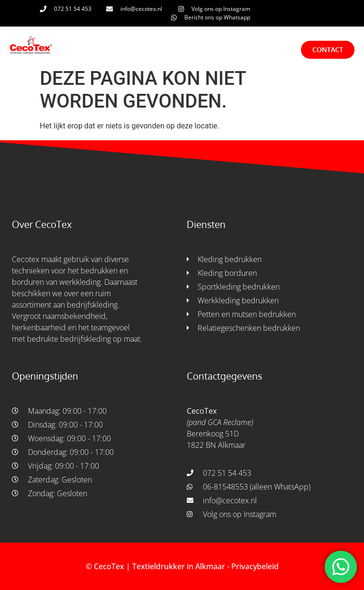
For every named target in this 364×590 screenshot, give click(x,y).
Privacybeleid (255, 566)
